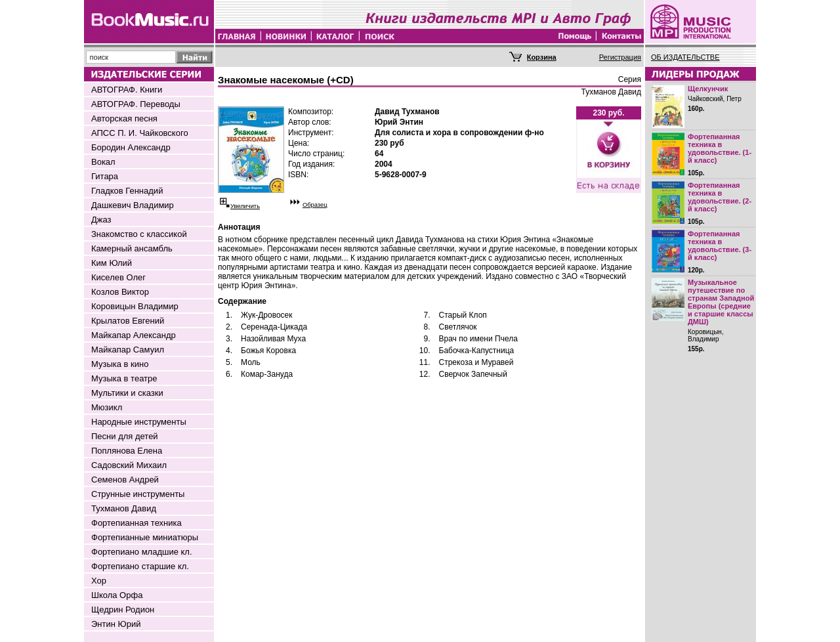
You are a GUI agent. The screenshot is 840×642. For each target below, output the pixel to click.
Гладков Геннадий (127, 191)
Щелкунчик (708, 89)
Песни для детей (125, 436)
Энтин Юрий (116, 624)
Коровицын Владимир (135, 306)
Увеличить (245, 206)
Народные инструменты (139, 422)
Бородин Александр (131, 147)
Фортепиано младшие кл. (142, 552)
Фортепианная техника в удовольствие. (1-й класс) (720, 148)
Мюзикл (107, 407)
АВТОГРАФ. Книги (127, 90)
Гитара (105, 176)
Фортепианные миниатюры (145, 537)
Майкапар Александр (134, 335)
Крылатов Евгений (128, 321)
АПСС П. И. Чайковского (140, 133)
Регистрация (620, 57)
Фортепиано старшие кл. (140, 566)
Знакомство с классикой (139, 234)
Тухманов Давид (124, 508)
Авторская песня (124, 118)
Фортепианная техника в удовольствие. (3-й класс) (720, 246)
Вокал (103, 162)
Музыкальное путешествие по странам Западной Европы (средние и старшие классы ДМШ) (721, 302)
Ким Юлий (112, 263)
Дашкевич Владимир (133, 205)
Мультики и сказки (127, 393)
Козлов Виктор (120, 292)
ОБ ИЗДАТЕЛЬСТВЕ (685, 57)
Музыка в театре (124, 378)
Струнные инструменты (138, 494)
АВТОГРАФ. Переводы (136, 104)
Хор (99, 581)
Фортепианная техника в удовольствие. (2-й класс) (720, 197)
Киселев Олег (118, 277)
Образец (315, 205)
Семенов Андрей (125, 480)
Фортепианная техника (136, 523)
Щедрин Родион (123, 610)
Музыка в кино (120, 364)
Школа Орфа (117, 595)
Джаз (101, 220)
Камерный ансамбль (132, 248)
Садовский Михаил (129, 465)
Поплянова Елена (127, 451)
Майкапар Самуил (128, 350)
